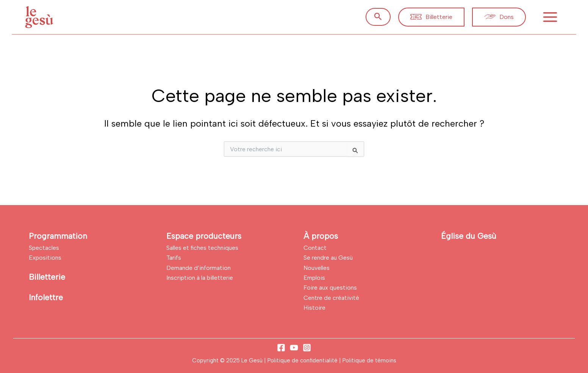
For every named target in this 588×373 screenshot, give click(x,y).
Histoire (314, 308)
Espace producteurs (204, 236)
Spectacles (44, 248)
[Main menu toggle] (550, 17)
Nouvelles (317, 268)
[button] (378, 17)
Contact (315, 248)
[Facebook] (281, 348)
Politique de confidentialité (303, 360)
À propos (321, 236)
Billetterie (47, 277)
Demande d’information (199, 268)
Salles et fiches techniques (202, 248)
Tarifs (174, 258)
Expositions (45, 258)
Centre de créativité (331, 298)
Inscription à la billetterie (200, 278)
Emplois (314, 278)
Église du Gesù (469, 236)
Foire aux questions (330, 288)
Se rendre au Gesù (328, 258)
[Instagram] (307, 348)
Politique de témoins (369, 360)
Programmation (58, 236)
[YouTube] (294, 348)
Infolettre (46, 297)
